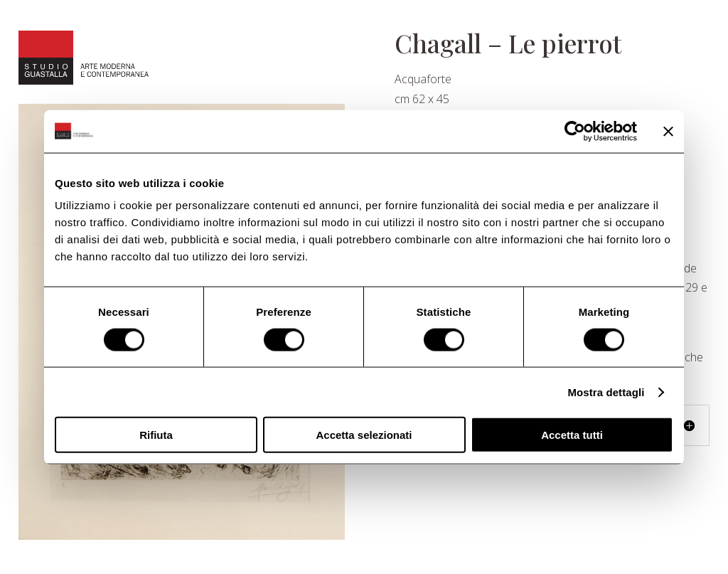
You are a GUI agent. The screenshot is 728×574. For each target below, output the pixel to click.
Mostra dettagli (606, 392)
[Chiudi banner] (668, 131)
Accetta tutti (572, 435)
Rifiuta (156, 435)
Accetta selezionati (364, 435)
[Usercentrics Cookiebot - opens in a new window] (575, 131)
